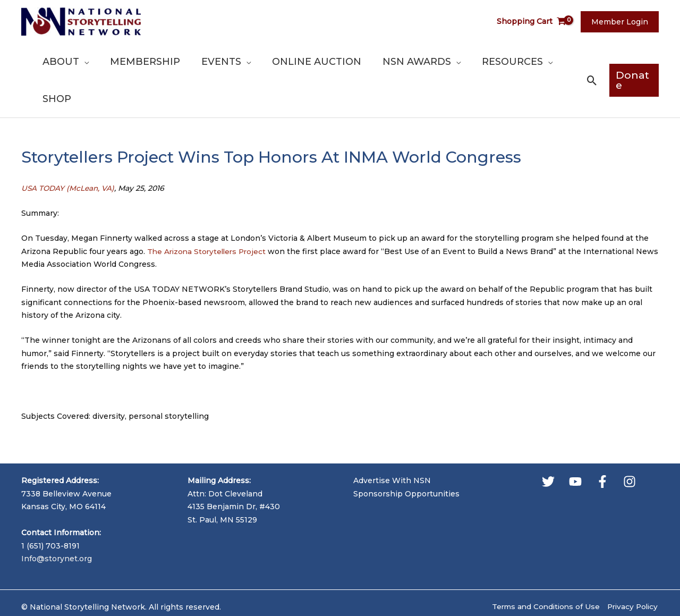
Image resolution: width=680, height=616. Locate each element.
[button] (589, 62)
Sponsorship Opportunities (406, 456)
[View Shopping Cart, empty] (538, 22)
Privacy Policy (632, 569)
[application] (116, 62)
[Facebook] (602, 444)
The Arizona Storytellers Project (209, 214)
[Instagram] (630, 444)
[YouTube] (575, 444)
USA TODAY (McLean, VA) (69, 151)
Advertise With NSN (392, 443)
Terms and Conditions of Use (542, 569)
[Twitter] (548, 444)
